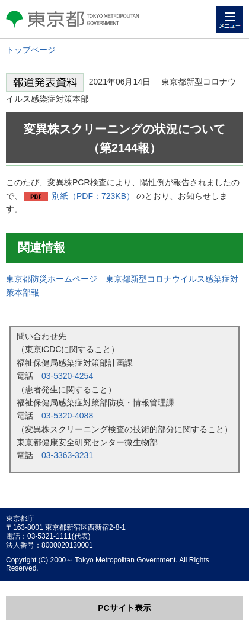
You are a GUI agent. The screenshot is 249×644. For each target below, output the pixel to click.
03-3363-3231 (67, 455)
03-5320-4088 (67, 416)
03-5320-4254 (67, 376)
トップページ (31, 50)
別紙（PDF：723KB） (93, 196)
